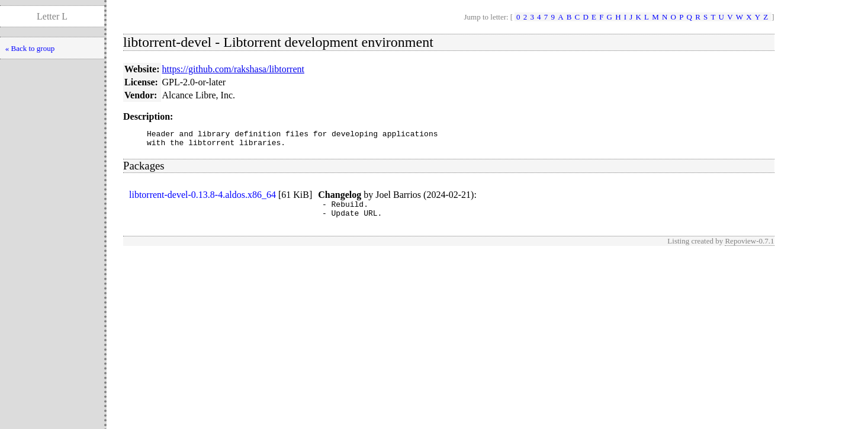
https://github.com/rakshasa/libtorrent (233, 69)
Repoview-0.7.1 (749, 248)
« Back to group (30, 48)
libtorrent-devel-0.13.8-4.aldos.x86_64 (202, 198)
